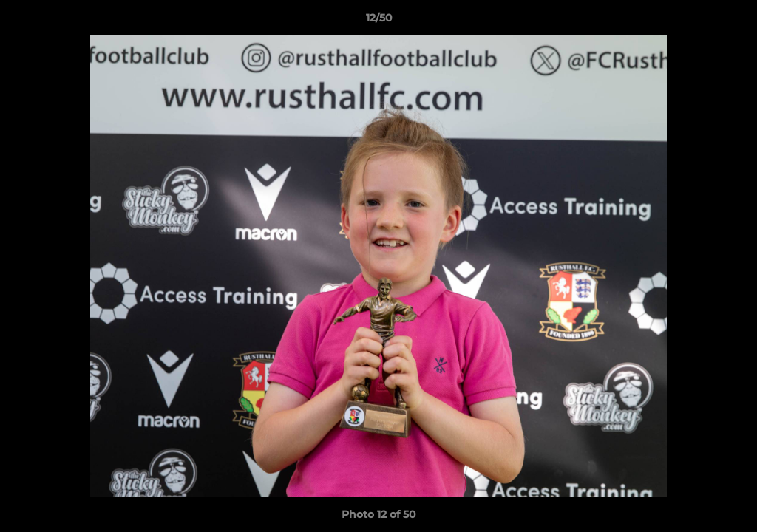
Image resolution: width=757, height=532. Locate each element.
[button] (730, 21)
